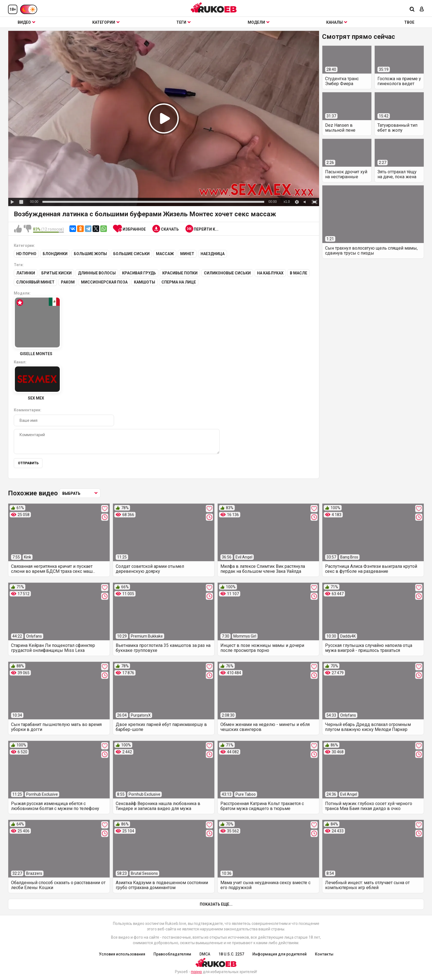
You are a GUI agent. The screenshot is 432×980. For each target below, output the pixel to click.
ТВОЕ (409, 22)
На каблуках (270, 273)
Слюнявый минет (35, 282)
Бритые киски (56, 273)
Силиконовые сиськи (227, 273)
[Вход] (422, 10)
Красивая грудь (139, 273)
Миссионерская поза (104, 282)
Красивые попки (180, 273)
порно (196, 972)
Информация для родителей (280, 954)
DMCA (205, 954)
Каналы (337, 22)
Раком (68, 282)
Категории (106, 22)
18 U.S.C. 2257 (231, 954)
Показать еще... (216, 904)
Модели (259, 22)
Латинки (26, 273)
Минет (187, 254)
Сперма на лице (179, 282)
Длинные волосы (97, 273)
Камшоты (145, 282)
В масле (299, 273)
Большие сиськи (131, 254)
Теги (183, 22)
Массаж (165, 254)
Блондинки (55, 254)
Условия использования (122, 954)
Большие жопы (90, 254)
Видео (26, 22)
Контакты (324, 954)
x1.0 (287, 202)
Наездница (213, 254)
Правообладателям (172, 954)
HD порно (26, 254)
